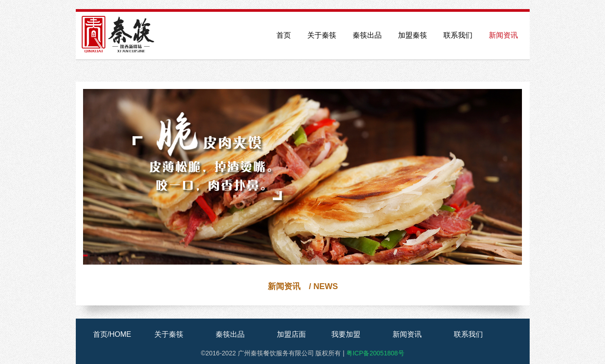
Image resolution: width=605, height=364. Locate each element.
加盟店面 (291, 334)
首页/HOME (112, 334)
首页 (284, 35)
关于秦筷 (322, 35)
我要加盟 (346, 334)
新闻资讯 (503, 35)
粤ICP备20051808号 (375, 353)
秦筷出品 (367, 35)
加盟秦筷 (413, 35)
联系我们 (458, 35)
